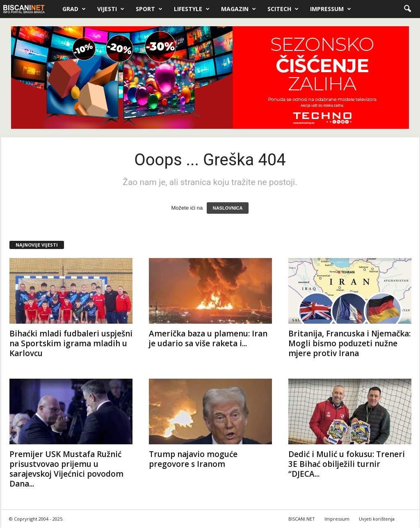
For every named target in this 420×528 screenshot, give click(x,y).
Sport (149, 9)
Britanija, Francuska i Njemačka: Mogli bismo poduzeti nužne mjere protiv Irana (349, 343)
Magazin (239, 9)
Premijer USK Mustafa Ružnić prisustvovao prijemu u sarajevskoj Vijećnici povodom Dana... (66, 469)
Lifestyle (192, 9)
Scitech (283, 9)
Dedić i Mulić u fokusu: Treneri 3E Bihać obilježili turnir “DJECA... (347, 464)
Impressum (331, 9)
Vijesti (111, 9)
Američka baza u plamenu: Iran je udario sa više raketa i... (208, 338)
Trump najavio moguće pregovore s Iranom (193, 459)
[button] (407, 9)
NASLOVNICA (228, 208)
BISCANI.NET (302, 519)
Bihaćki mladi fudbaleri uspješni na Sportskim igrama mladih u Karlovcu (71, 343)
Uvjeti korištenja (377, 519)
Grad (74, 9)
